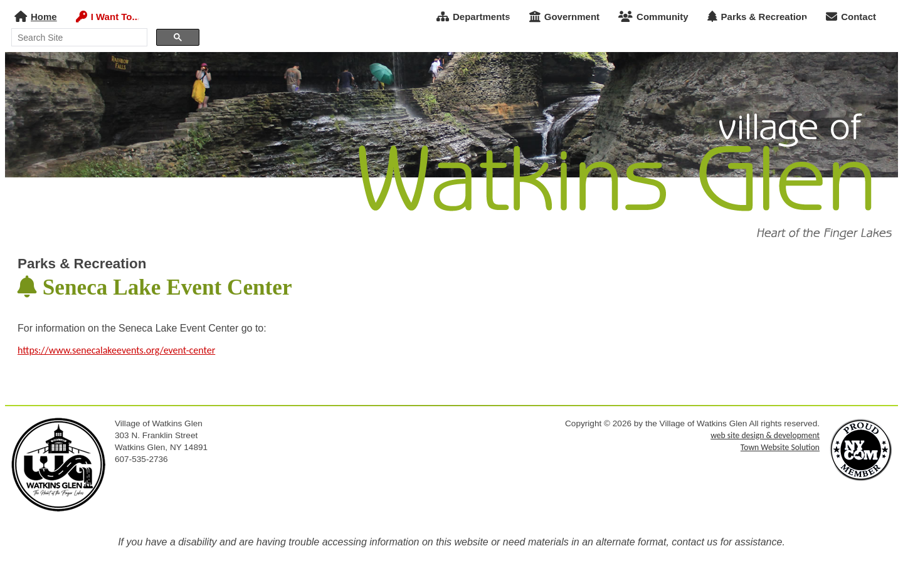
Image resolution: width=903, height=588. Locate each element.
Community (653, 17)
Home (36, 17)
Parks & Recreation (758, 17)
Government (564, 17)
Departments (473, 17)
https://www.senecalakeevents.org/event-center (116, 350)
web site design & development (765, 435)
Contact (851, 17)
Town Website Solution (780, 447)
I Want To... (108, 17)
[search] (78, 38)
